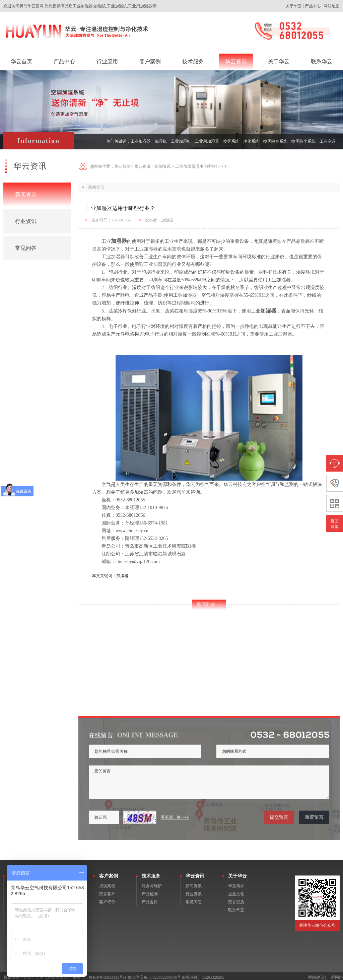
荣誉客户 (107, 891)
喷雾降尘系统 (303, 141)
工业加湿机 (181, 141)
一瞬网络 (335, 975)
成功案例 (107, 883)
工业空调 (328, 141)
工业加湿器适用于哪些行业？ (201, 166)
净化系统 (251, 141)
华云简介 (236, 883)
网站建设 (316, 975)
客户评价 (107, 899)
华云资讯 (142, 166)
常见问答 (26, 248)
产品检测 (150, 891)
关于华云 (294, 6)
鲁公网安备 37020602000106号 (154, 975)
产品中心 (313, 6)
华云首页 (122, 166)
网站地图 (332, 6)
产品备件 (150, 899)
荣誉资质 (236, 899)
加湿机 (161, 141)
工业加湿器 (141, 141)
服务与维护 (152, 883)
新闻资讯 (26, 194)
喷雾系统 (231, 141)
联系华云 (236, 907)
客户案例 (109, 873)
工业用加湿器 (207, 141)
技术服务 (151, 873)
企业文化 (236, 891)
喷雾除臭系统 (275, 141)
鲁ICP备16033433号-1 (108, 975)
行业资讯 (26, 221)
